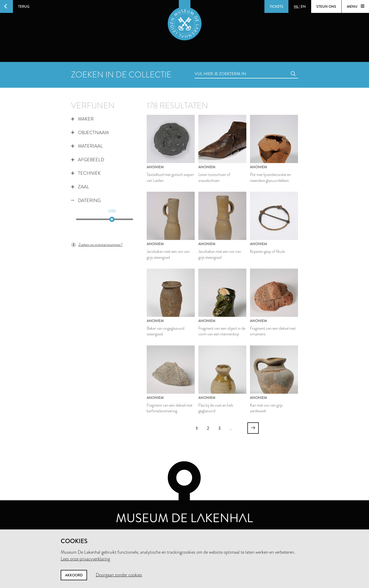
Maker (82, 119)
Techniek (86, 173)
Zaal (80, 187)
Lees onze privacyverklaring (85, 559)
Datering (86, 200)
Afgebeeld (88, 160)
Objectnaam (90, 133)
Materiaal (87, 146)
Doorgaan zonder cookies (119, 575)
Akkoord (74, 575)
